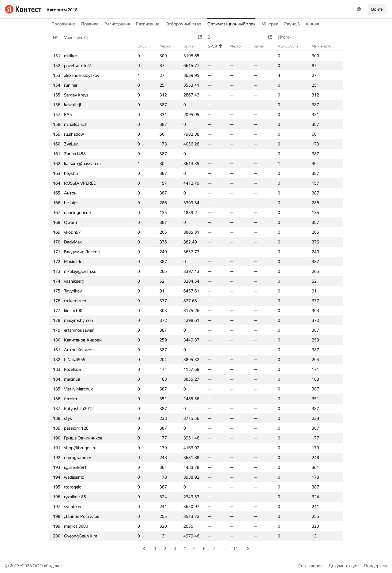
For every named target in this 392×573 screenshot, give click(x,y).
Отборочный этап (183, 24)
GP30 (145, 46)
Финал (313, 24)
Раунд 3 (292, 24)
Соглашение (311, 566)
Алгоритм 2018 (62, 10)
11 (236, 548)
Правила (90, 24)
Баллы (192, 46)
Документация (343, 566)
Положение (63, 24)
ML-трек (270, 24)
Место (168, 46)
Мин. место (325, 46)
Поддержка (376, 566)
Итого (287, 37)
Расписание (148, 24)
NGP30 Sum (291, 46)
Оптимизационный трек (231, 24)
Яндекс (53, 566)
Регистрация (117, 24)
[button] (76, 38)
